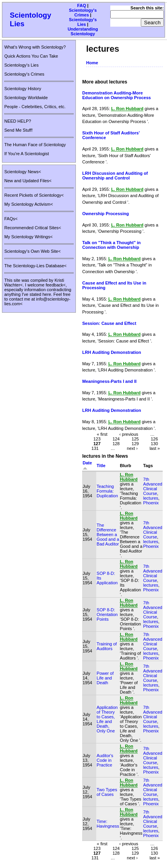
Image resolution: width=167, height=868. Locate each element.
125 (135, 439)
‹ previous (129, 434)
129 (135, 443)
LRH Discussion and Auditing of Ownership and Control (115, 176)
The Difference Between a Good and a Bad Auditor (108, 535)
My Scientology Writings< (29, 237)
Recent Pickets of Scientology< (34, 195)
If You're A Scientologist (27, 154)
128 (116, 443)
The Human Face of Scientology (35, 145)
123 (97, 439)
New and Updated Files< (28, 181)
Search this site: (147, 8)
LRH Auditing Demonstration (112, 352)
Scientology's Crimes (83, 13)
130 (154, 443)
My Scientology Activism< (29, 204)
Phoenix (151, 503)
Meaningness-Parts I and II (109, 381)
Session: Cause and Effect (109, 323)
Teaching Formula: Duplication (107, 491)
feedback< (56, 285)
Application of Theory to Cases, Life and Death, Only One (107, 719)
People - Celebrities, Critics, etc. (35, 107)
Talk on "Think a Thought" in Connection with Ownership (111, 245)
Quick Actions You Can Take (31, 56)
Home (92, 63)
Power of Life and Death (105, 678)
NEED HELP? (18, 121)
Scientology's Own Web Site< (32, 251)
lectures (151, 498)
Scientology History (23, 89)
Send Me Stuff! (19, 130)
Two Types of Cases (107, 792)
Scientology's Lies (83, 22)
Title (101, 466)
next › (132, 448)
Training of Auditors (107, 646)
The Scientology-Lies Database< (35, 266)
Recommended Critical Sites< (33, 228)
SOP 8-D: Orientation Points (107, 614)
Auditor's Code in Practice (105, 760)
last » (154, 448)
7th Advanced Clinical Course (153, 486)
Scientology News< (23, 172)
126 (154, 439)
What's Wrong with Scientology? (35, 47)
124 (116, 439)
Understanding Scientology (83, 31)
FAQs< (11, 219)
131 (95, 448)
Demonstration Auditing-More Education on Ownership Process (116, 95)
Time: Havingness (108, 824)
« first (102, 434)
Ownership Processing (105, 214)
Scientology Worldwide (26, 98)
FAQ (82, 5)
